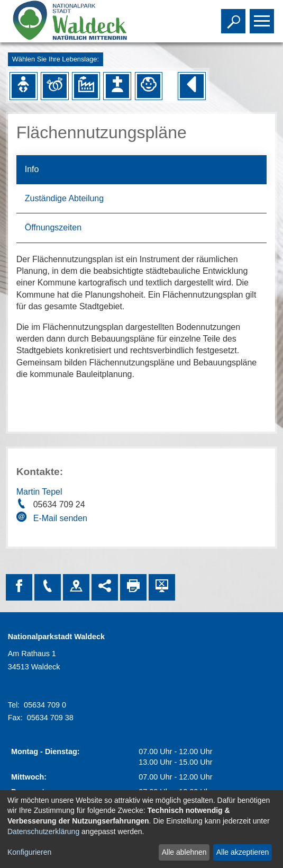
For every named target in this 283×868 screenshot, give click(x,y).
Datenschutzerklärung (43, 831)
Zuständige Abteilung (64, 198)
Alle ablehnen (184, 852)
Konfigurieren (29, 852)
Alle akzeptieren (243, 852)
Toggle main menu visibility (263, 16)
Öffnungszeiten (53, 227)
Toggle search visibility (235, 16)
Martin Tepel (39, 492)
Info (32, 169)
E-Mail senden (60, 518)
